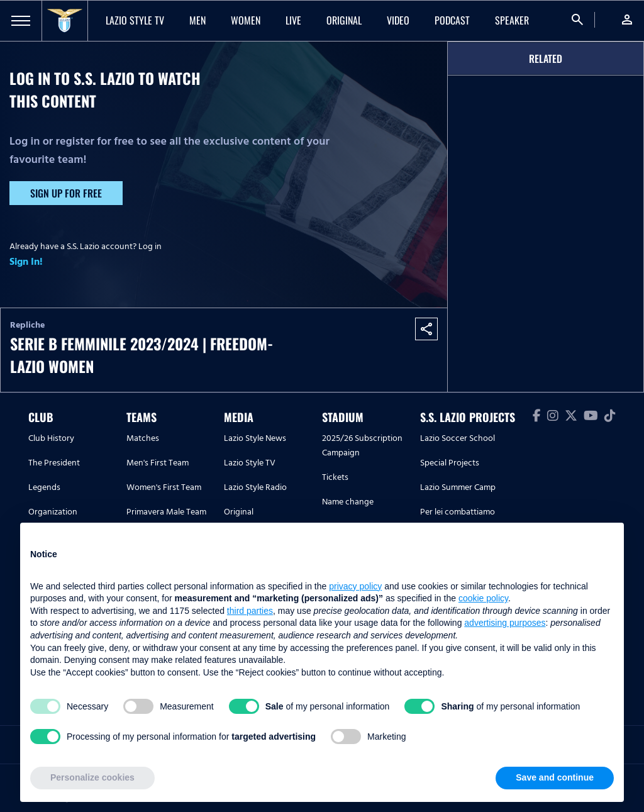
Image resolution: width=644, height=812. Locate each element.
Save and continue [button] (555, 777)
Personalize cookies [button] (92, 777)
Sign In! (26, 262)
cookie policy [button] (483, 598)
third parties (250, 611)
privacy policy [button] (355, 586)
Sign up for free (66, 193)
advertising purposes (505, 623)
